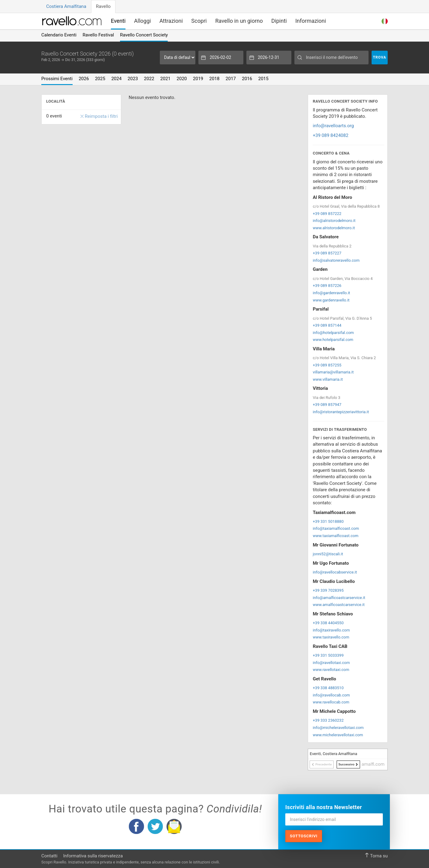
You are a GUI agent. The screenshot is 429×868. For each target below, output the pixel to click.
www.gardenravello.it (331, 300)
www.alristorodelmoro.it (334, 228)
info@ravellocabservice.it (335, 572)
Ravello (103, 6)
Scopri (199, 21)
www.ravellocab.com (331, 702)
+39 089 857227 (327, 253)
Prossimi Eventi (57, 79)
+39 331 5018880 (328, 521)
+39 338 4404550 (328, 623)
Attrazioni (171, 21)
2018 (214, 79)
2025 (100, 79)
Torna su (376, 856)
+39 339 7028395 (328, 590)
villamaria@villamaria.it (333, 372)
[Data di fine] (269, 58)
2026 (84, 79)
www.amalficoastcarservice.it (339, 605)
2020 (182, 79)
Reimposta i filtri (99, 117)
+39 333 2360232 (328, 720)
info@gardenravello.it (331, 293)
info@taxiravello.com (331, 630)
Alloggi (142, 21)
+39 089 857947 (327, 405)
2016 (247, 79)
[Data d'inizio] (221, 58)
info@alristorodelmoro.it (334, 221)
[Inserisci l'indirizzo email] (334, 819)
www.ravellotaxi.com (331, 670)
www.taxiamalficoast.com (335, 536)
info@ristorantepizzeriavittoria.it (341, 412)
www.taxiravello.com (331, 637)
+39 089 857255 (327, 365)
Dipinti (279, 21)
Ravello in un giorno (239, 21)
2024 (116, 79)
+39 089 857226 (327, 286)
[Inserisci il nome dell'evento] (331, 58)
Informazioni (311, 21)
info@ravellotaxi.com (331, 663)
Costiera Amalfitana (66, 6)
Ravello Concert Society (144, 35)
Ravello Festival (98, 35)
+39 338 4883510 (328, 688)
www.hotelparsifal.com (333, 340)
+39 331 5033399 (328, 655)
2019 (198, 79)
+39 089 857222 (327, 214)
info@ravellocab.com (331, 695)
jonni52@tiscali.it (328, 554)
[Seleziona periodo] (178, 58)
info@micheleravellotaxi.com (338, 728)
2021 (166, 79)
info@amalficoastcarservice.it (339, 598)
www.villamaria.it (328, 379)
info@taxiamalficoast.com (336, 528)
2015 (263, 79)
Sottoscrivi (304, 836)
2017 (231, 79)
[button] (385, 20)
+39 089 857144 (327, 325)
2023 (133, 79)
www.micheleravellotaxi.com (338, 735)
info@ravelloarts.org (333, 126)
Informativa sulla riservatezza (93, 856)
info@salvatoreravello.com (336, 260)
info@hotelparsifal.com (333, 333)
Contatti (49, 856)
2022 (149, 79)
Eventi (118, 21)
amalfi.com (373, 764)
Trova (379, 57)
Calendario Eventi (59, 35)
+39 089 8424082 (330, 135)
